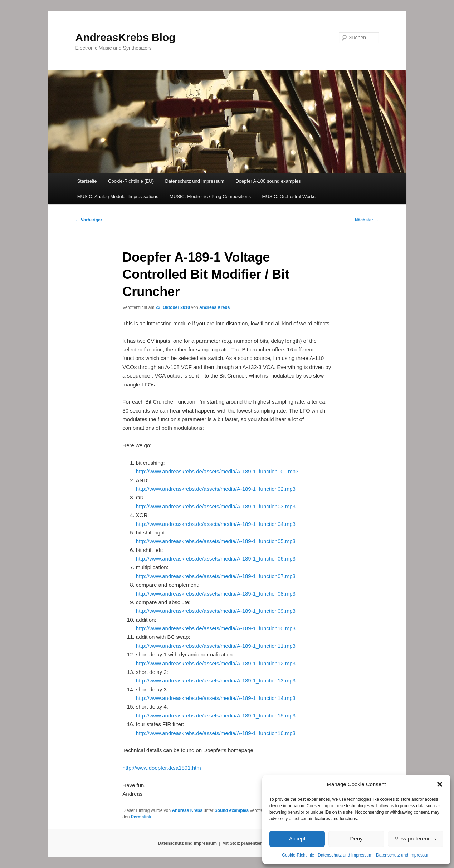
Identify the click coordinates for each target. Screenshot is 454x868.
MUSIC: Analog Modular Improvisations (118, 196)
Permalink (141, 817)
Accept (297, 839)
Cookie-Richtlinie (298, 855)
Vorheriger (89, 220)
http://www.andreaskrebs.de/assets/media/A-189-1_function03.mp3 (216, 506)
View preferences (416, 839)
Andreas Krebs (214, 307)
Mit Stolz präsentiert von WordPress (259, 843)
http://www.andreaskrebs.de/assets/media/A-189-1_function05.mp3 (216, 541)
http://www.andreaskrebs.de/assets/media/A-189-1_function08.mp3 (216, 594)
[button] (440, 784)
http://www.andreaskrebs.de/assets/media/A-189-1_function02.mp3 (216, 489)
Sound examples (232, 810)
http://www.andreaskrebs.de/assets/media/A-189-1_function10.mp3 (216, 628)
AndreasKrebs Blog (126, 37)
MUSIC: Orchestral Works (289, 196)
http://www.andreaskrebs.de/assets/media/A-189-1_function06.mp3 (216, 559)
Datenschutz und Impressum (345, 855)
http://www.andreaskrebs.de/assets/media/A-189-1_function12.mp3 (216, 663)
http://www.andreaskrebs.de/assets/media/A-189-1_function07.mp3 (216, 576)
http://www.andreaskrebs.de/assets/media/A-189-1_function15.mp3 (216, 716)
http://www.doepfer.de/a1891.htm (162, 768)
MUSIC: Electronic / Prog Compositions (210, 196)
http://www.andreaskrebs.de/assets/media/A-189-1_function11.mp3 (216, 646)
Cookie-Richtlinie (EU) (131, 181)
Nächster (367, 220)
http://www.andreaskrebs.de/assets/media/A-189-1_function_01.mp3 (217, 471)
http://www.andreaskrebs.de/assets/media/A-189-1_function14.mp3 (216, 698)
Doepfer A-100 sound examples (268, 181)
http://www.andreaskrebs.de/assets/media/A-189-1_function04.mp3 (216, 524)
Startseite (87, 181)
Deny (356, 839)
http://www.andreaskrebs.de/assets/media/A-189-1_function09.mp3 (216, 611)
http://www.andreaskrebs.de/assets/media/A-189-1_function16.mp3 (216, 733)
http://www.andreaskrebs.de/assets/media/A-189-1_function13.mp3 (216, 680)
